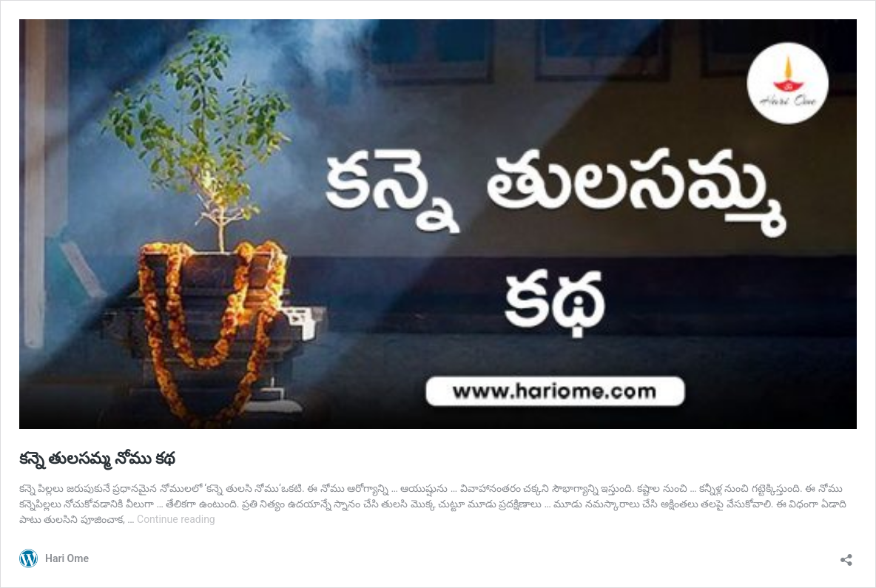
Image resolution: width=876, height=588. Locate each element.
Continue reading (176, 519)
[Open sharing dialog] (846, 555)
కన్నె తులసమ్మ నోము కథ (97, 458)
